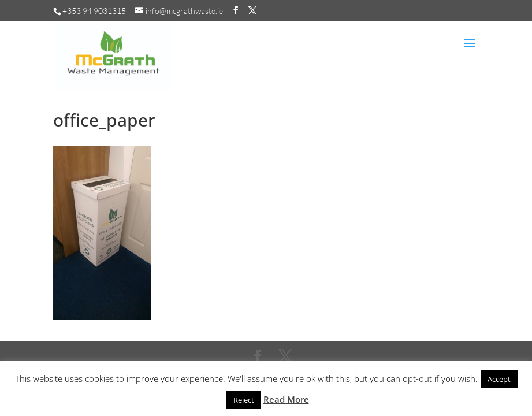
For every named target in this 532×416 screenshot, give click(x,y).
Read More (286, 399)
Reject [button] (244, 400)
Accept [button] (499, 379)
